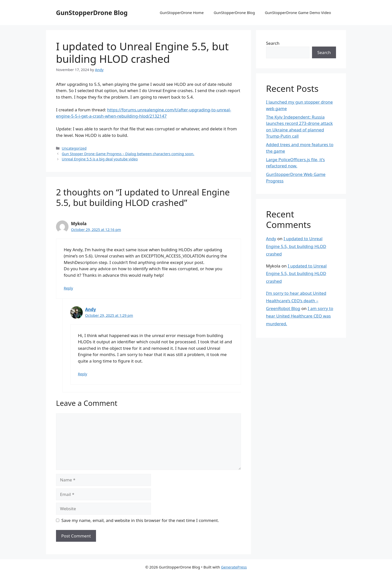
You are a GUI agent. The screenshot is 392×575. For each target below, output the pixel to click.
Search (273, 43)
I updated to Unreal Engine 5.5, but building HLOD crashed (296, 246)
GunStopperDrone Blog (92, 13)
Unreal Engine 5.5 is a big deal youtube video (100, 159)
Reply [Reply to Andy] (83, 374)
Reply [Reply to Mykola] (68, 288)
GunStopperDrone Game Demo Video (298, 13)
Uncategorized (74, 148)
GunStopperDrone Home (182, 13)
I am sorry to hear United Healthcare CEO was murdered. (300, 316)
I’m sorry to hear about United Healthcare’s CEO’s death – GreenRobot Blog (296, 301)
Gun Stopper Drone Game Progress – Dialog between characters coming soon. (128, 154)
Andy (91, 309)
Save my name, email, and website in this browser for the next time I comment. (140, 520)
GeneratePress (234, 567)
